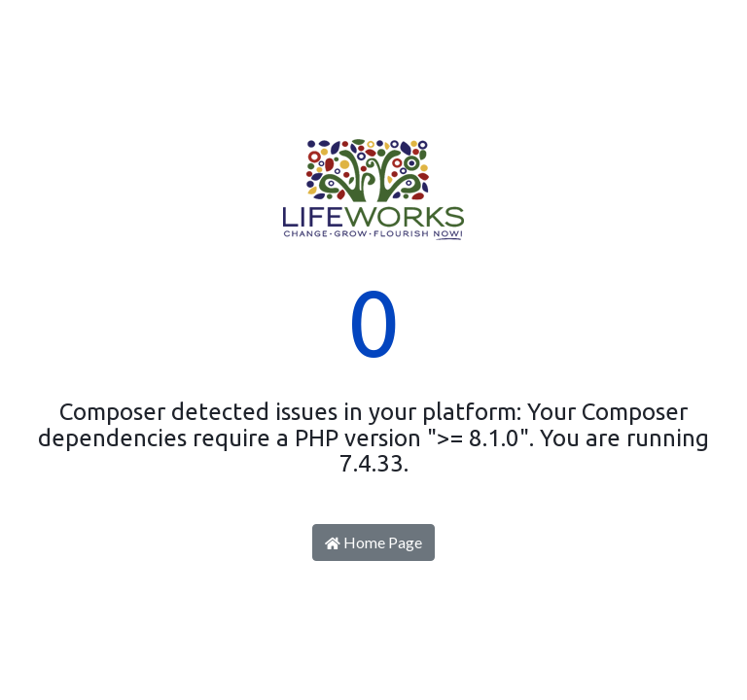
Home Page (373, 542)
